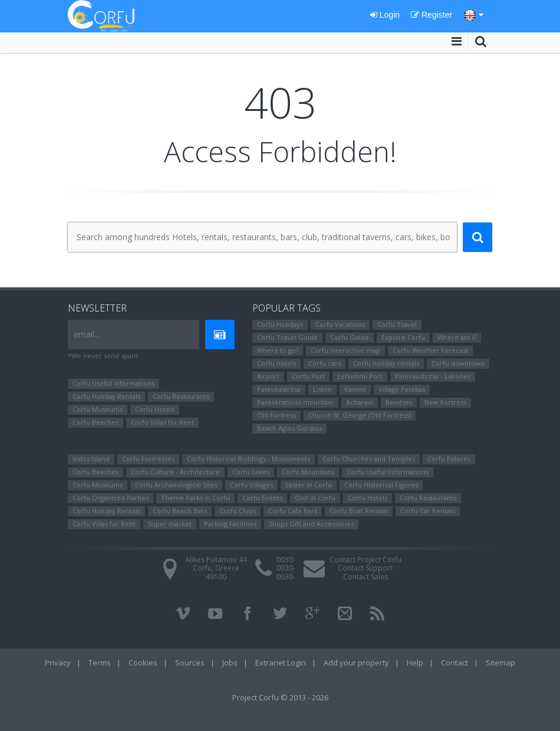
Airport (268, 376)
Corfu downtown (458, 363)
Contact (454, 663)
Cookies (143, 663)
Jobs (230, 663)
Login (385, 15)
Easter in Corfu (309, 485)
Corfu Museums (98, 409)
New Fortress (445, 402)
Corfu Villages (251, 485)
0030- (286, 560)
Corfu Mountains (308, 472)
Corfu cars (325, 363)
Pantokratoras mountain (295, 402)
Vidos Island (91, 459)
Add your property (356, 663)
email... (87, 334)
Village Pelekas (402, 389)
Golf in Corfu (315, 498)
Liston (322, 389)
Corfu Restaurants (181, 396)
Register (431, 15)
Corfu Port (308, 376)
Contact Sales (365, 577)
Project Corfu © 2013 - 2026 (280, 697)
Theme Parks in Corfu (195, 498)
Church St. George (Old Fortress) (360, 415)
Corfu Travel (397, 324)
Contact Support (365, 568)
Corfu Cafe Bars (293, 511)
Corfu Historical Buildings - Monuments (248, 459)
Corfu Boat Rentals (359, 511)
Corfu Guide (350, 337)
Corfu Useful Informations (113, 383)
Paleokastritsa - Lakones (433, 376)
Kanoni (355, 389)
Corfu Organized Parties (111, 498)
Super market (170, 524)
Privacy (58, 663)
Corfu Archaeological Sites (176, 485)
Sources (190, 663)
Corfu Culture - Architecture (175, 472)
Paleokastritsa (279, 389)
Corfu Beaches (95, 422)
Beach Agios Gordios (289, 428)
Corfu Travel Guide (287, 337)
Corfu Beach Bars (180, 511)
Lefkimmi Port (360, 376)
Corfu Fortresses (148, 459)
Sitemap (500, 663)
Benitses (399, 402)
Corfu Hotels (155, 409)
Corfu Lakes (251, 472)
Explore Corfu (403, 337)
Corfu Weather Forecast (430, 350)
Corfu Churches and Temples (369, 459)
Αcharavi (360, 402)
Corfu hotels (276, 363)
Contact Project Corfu (365, 560)
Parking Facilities (230, 524)
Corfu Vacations (340, 324)
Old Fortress (276, 415)
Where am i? (457, 337)
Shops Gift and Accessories (311, 524)
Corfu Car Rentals (428, 511)
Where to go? (278, 350)
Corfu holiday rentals (386, 363)
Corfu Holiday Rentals (106, 396)
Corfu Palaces (449, 459)
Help (415, 663)
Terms (100, 663)
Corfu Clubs (238, 511)
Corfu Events (262, 498)
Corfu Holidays (280, 324)
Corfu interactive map (345, 350)
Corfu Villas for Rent (162, 422)
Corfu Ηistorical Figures (381, 485)
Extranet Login (281, 663)
